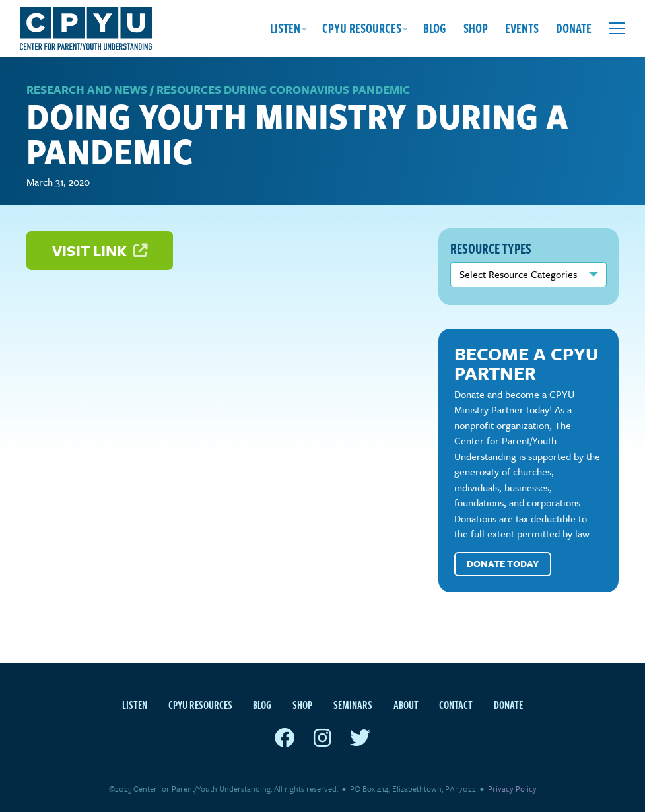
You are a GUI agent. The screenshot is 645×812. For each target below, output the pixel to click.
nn (528, 275)
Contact (456, 705)
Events (522, 28)
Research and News (87, 89)
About (406, 705)
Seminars (353, 705)
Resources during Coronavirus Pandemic (283, 89)
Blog (435, 28)
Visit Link (100, 251)
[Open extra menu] (617, 28)
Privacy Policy (512, 788)
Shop (476, 28)
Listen (285, 28)
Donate (574, 28)
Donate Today (503, 563)
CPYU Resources (362, 28)
